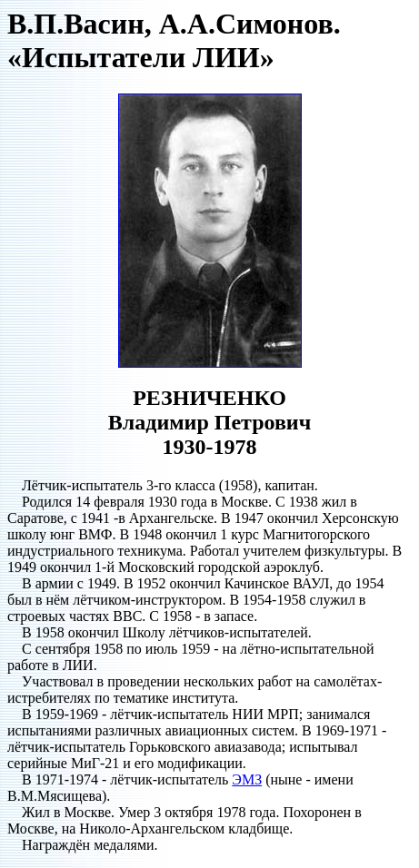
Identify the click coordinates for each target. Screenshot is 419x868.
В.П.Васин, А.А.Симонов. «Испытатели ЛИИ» (174, 40)
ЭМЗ (247, 779)
